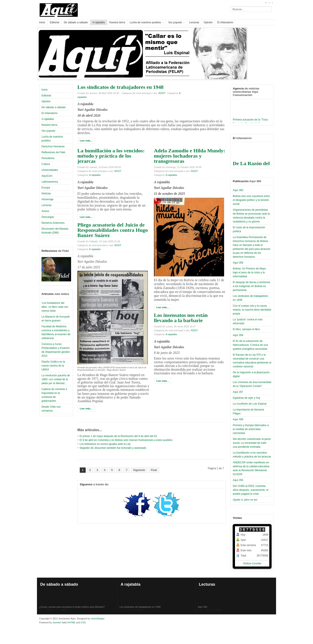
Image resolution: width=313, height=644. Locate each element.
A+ (266, 3)
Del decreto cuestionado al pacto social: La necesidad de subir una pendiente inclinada (252, 443)
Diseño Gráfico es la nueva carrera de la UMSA (53, 366)
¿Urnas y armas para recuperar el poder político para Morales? (72, 610)
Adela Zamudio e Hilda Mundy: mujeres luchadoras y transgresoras (190, 156)
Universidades (50, 170)
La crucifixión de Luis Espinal (250, 404)
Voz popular (48, 131)
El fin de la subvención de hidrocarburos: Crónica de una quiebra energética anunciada (250, 345)
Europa (46, 188)
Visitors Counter (252, 563)
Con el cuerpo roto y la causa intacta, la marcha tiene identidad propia (252, 310)
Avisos (45, 211)
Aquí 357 (238, 392)
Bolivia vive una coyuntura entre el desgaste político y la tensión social (251, 200)
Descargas (48, 217)
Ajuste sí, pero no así (245, 500)
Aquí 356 (238, 419)
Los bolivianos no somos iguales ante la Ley (105, 444)
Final (154, 470)
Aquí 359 (238, 263)
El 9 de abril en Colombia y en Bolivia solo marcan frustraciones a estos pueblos (126, 440)
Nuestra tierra (49, 125)
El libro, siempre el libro (246, 329)
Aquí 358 (238, 335)
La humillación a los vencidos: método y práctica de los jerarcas (111, 156)
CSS (83, 622)
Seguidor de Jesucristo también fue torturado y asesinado (113, 448)
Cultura (46, 164)
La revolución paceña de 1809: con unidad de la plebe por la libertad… (56, 379)
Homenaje (47, 199)
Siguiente (139, 470)
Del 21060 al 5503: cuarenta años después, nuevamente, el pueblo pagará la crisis (251, 490)
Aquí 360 (238, 190)
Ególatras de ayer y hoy (246, 398)
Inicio (45, 90)
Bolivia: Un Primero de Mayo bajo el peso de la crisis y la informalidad (249, 272)
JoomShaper (98, 619)
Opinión (46, 101)
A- (272, 3)
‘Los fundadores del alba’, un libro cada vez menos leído (55, 307)
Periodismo (48, 158)
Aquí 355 (238, 480)
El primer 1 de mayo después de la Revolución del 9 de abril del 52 (118, 436)
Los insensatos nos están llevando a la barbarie (181, 318)
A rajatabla (48, 119)
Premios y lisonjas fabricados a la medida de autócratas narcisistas (251, 429)
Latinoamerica (50, 182)
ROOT (162, 93)
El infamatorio (49, 113)
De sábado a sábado (54, 107)
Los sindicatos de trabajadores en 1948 (120, 87)
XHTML (71, 622)
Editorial (46, 96)
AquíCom (47, 176)
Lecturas (47, 205)
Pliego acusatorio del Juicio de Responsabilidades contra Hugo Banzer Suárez (113, 230)
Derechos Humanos (53, 146)
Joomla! (56, 622)
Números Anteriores (53, 223)
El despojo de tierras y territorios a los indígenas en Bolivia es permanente (251, 286)
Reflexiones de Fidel (53, 152)
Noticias (46, 193)
